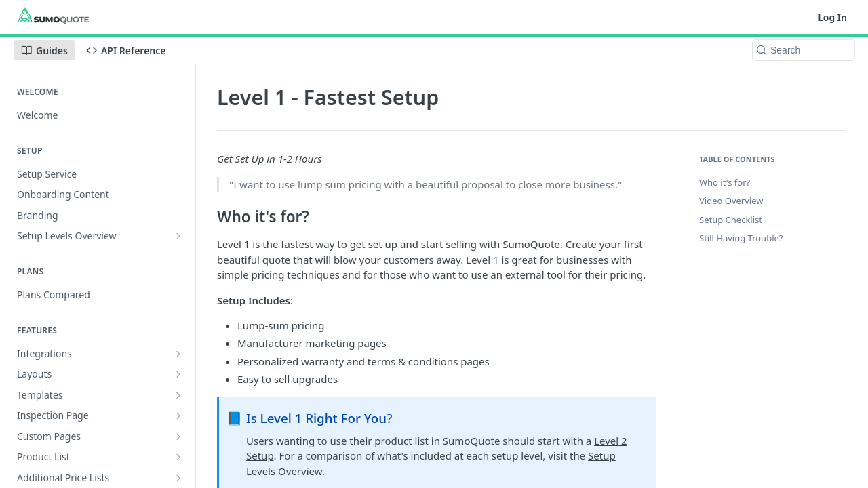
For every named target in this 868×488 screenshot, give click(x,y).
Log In (832, 17)
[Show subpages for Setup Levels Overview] (178, 236)
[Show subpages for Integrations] (178, 354)
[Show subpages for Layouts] (178, 374)
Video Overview (731, 201)
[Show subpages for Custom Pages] (178, 436)
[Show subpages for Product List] (178, 457)
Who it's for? (725, 182)
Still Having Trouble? (741, 238)
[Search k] (804, 50)
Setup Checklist (731, 220)
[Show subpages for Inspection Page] (178, 415)
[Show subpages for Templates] (178, 395)
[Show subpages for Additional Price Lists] (178, 478)
